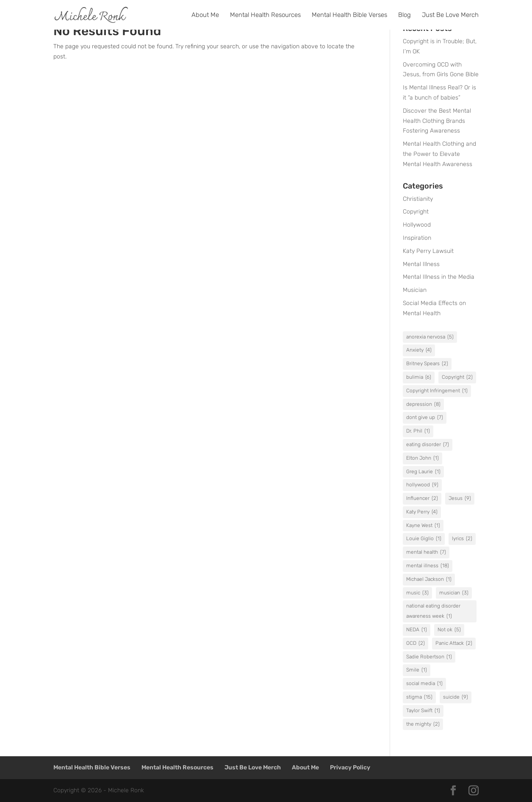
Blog (405, 15)
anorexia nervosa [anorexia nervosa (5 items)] (430, 337)
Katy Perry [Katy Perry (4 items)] (422, 512)
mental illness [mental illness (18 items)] (428, 566)
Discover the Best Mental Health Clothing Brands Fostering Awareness (437, 121)
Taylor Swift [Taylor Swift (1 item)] (423, 711)
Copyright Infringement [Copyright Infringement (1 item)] (437, 391)
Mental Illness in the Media (439, 277)
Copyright (416, 212)
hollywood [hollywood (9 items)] (422, 485)
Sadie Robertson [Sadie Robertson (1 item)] (429, 657)
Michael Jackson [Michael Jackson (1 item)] (429, 580)
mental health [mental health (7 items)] (426, 552)
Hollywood (417, 225)
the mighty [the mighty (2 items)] (423, 724)
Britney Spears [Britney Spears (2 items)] (427, 364)
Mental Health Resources (265, 15)
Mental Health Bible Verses (349, 15)
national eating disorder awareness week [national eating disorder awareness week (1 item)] (433, 612)
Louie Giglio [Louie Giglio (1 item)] (424, 539)
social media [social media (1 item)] (424, 684)
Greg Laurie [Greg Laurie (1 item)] (423, 472)
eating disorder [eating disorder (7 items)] (428, 445)
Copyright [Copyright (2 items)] (457, 377)
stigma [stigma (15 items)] (419, 697)
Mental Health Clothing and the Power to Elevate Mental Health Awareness (439, 154)
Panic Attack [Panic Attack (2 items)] (454, 644)
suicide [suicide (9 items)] (456, 697)
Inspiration (417, 238)
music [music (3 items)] (417, 593)
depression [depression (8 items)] (423, 405)
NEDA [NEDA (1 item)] (417, 630)
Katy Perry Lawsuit (428, 251)
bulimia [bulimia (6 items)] (419, 377)
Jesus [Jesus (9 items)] (460, 499)
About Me (205, 15)
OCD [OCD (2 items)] (416, 644)
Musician (415, 290)
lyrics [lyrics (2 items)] (462, 539)
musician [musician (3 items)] (454, 593)
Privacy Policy (350, 767)
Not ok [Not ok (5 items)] (449, 630)
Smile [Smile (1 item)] (417, 670)
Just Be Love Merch (450, 15)
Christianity (418, 199)
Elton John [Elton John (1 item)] (423, 458)
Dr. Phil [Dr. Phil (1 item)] (418, 431)
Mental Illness (421, 264)
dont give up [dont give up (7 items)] (425, 418)
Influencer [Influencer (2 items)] (422, 499)
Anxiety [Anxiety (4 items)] (419, 350)
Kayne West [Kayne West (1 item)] (423, 526)
